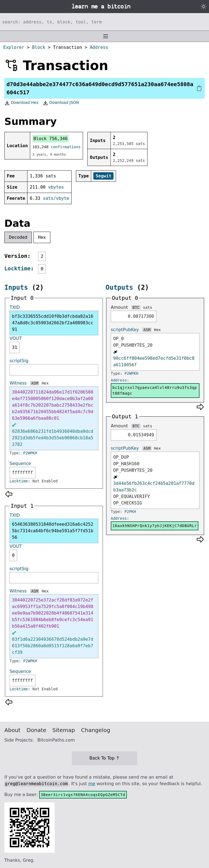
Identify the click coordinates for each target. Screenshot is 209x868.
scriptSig (19, 361)
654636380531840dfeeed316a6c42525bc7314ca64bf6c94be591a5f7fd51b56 (53, 531)
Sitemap (64, 730)
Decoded (18, 237)
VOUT (16, 338)
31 (15, 347)
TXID (15, 307)
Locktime (17, 268)
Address (99, 47)
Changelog (96, 730)
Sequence (20, 463)
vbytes (56, 187)
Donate (37, 730)
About (12, 730)
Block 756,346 (50, 139)
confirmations (66, 147)
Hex (42, 237)
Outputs (119, 288)
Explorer (14, 47)
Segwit (103, 176)
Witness (18, 383)
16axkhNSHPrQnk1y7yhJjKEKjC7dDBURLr (155, 526)
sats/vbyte (56, 198)
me (92, 784)
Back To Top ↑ (104, 758)
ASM (35, 383)
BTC (136, 307)
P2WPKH (30, 453)
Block (39, 47)
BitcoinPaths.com (56, 740)
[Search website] (104, 22)
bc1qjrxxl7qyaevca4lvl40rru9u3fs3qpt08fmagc (155, 390)
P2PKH (130, 512)
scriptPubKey (125, 330)
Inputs (16, 288)
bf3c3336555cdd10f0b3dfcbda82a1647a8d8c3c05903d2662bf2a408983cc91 (53, 323)
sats (147, 307)
